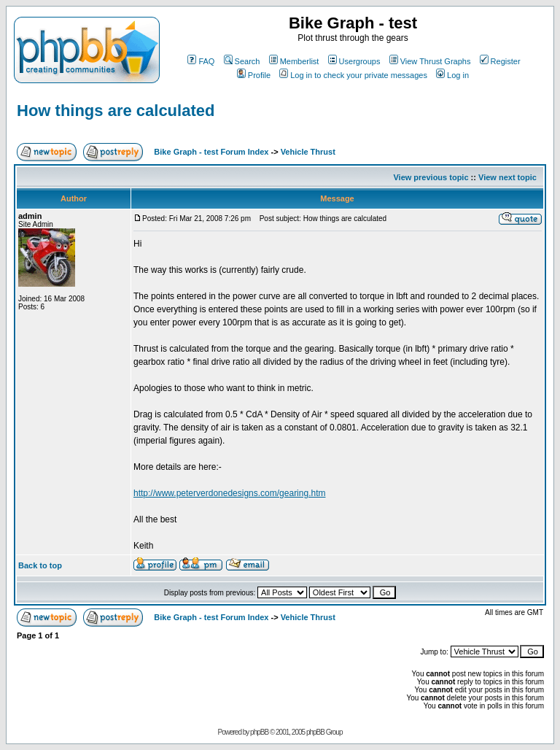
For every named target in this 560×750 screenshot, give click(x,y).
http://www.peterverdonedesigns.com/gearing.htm (229, 493)
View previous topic (431, 177)
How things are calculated (116, 111)
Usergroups (354, 61)
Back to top (40, 565)
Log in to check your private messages (353, 75)
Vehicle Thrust (308, 152)
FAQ (201, 61)
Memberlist (294, 61)
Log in (452, 75)
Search (242, 61)
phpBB (259, 732)
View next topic (507, 177)
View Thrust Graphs (430, 61)
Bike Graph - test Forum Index (211, 152)
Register (500, 61)
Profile (254, 75)
